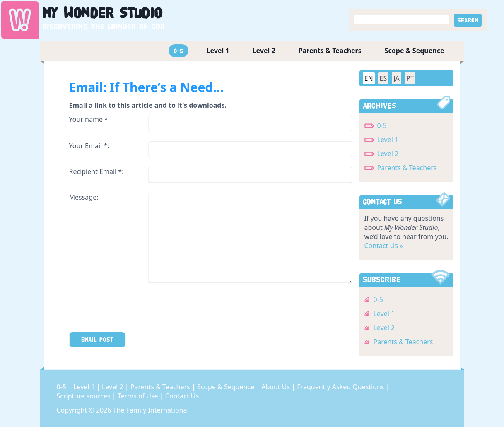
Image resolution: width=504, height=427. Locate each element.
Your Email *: (89, 146)
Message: (84, 197)
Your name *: (90, 119)
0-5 (178, 51)
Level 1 (218, 51)
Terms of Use (139, 396)
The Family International (151, 410)
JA (397, 78)
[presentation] (132, 309)
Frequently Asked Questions (341, 387)
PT (410, 78)
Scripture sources (84, 396)
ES (383, 78)
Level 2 (264, 51)
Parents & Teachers (330, 51)
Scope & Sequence (415, 51)
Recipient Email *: (96, 171)
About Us (276, 387)
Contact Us (182, 396)
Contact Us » (384, 246)
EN (369, 78)
